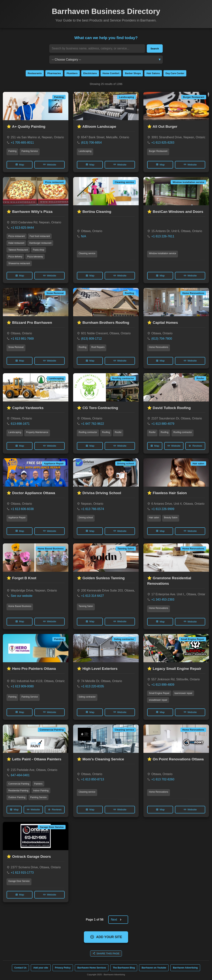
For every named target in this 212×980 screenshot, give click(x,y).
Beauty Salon (171, 518)
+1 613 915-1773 (22, 873)
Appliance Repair (17, 518)
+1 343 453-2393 (163, 600)
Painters (38, 784)
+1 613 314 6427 (92, 596)
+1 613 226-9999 (163, 509)
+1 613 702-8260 (163, 779)
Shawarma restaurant (19, 263)
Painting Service (30, 151)
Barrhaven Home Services (92, 968)
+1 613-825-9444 (22, 228)
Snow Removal (16, 347)
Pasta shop (39, 250)
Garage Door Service (19, 881)
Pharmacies (54, 73)
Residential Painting (18, 791)
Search (155, 49)
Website (50, 164)
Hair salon (154, 518)
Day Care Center (175, 73)
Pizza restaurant (17, 236)
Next (118, 920)
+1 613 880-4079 (163, 424)
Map (20, 164)
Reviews (195, 446)
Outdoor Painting (17, 797)
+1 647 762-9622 (92, 424)
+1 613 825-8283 (163, 143)
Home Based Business (20, 606)
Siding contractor (87, 697)
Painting (12, 151)
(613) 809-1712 (91, 339)
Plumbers (72, 73)
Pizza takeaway (35, 257)
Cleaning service (87, 253)
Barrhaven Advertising (185, 968)
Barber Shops (133, 73)
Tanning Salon (86, 606)
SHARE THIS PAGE (106, 953)
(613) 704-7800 (162, 339)
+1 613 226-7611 (163, 236)
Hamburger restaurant (40, 243)
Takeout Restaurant (18, 250)
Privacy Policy (63, 968)
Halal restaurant (16, 243)
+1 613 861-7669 (22, 339)
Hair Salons (153, 73)
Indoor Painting (41, 791)
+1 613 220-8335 (92, 686)
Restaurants (35, 73)
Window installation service (162, 253)
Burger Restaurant (158, 151)
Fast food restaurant (40, 236)
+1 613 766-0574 (92, 509)
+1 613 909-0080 (22, 686)
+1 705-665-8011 (22, 143)
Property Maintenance (37, 432)
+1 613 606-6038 (22, 509)
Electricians (90, 73)
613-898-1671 (20, 424)
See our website (22, 596)
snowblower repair (158, 700)
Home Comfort (111, 73)
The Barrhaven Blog (124, 968)
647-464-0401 (20, 775)
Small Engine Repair (159, 693)
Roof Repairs (98, 347)
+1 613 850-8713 (92, 779)
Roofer (118, 432)
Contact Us (21, 968)
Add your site (41, 968)
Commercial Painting (19, 784)
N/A (84, 236)
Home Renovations (159, 347)
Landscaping (85, 151)
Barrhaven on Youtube (154, 968)
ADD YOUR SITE (106, 937)
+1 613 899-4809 (163, 685)
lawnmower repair (183, 693)
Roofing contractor (88, 432)
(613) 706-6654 (91, 143)
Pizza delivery (15, 257)
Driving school (86, 518)
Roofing (82, 347)
